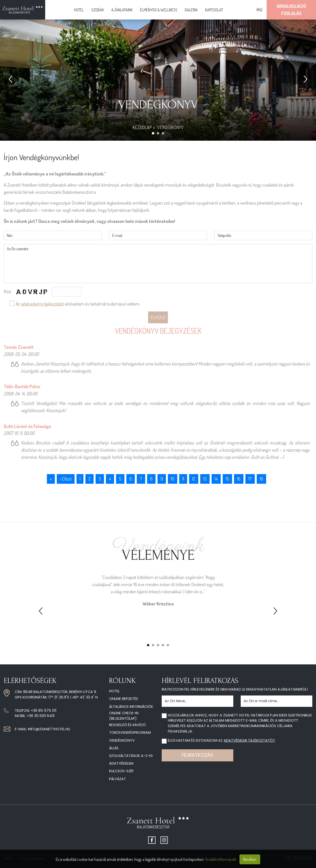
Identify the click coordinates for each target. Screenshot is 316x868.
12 (194, 479)
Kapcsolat (214, 10)
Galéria (191, 10)
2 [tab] (153, 645)
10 (173, 479)
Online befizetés (124, 699)
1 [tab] (148, 645)
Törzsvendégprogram (130, 733)
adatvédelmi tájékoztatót (43, 304)
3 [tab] (158, 645)
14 (216, 479)
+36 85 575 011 (44, 711)
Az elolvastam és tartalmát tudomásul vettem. (78, 304)
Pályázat (118, 779)
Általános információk (131, 707)
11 (183, 479)
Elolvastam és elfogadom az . (222, 740)
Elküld (158, 317)
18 (261, 479)
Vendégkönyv (122, 740)
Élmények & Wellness (159, 10)
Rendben (250, 859)
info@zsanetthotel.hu (49, 729)
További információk (221, 859)
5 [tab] (168, 645)
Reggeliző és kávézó (128, 725)
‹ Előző (66, 479)
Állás (114, 748)
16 (239, 479)
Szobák (98, 10)
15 (227, 479)
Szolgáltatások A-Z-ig (131, 756)
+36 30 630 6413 (41, 716)
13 (205, 479)
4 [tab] (163, 645)
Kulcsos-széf (121, 771)
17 (250, 479)
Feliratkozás (197, 755)
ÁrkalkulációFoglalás (291, 10)
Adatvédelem (121, 763)
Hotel (79, 10)
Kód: (8, 291)
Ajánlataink (122, 10)
